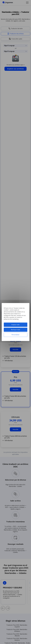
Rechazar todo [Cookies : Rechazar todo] (16, 330)
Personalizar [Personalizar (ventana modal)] (15, 335)
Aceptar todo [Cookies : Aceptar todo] (15, 325)
